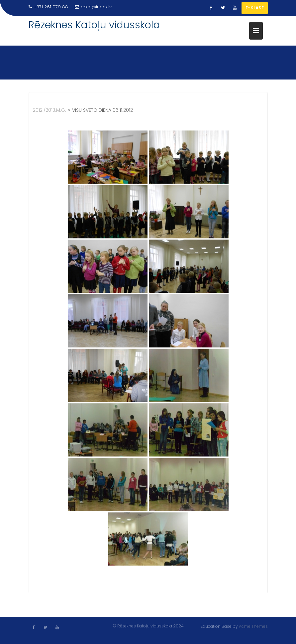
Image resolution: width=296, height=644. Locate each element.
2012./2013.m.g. (49, 111)
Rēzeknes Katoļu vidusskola (94, 25)
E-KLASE (255, 8)
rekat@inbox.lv (93, 7)
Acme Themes (253, 626)
